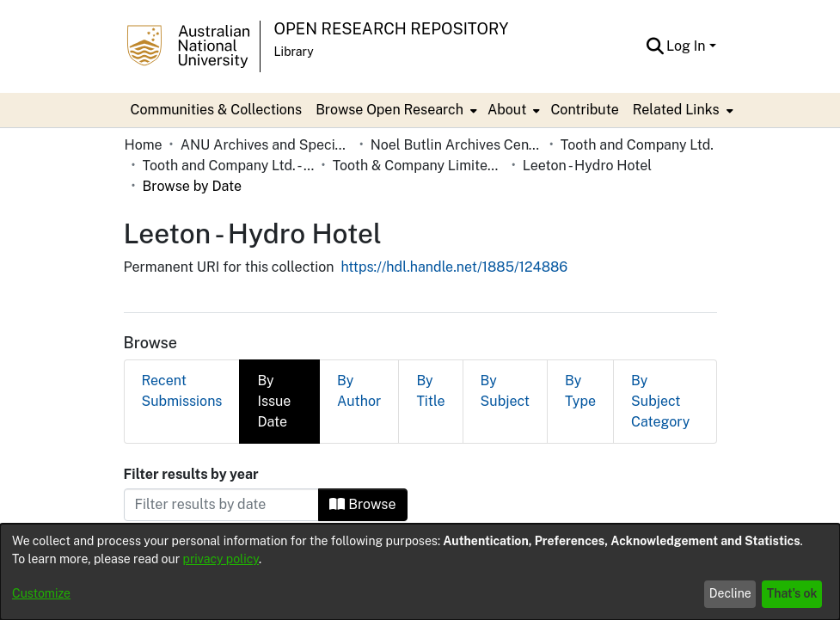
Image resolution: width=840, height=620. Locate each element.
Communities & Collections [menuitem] (217, 110)
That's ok (792, 593)
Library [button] (294, 52)
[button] (655, 46)
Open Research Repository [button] (392, 29)
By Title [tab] (430, 350)
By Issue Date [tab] (274, 360)
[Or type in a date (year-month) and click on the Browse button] (222, 463)
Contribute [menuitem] (584, 110)
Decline (730, 593)
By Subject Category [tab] (660, 360)
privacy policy (221, 559)
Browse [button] (362, 463)
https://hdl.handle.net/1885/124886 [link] (454, 226)
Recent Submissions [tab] (182, 350)
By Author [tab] (359, 350)
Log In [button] (687, 46)
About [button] (507, 110)
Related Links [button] (676, 110)
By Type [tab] (580, 350)
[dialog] (420, 572)
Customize (41, 593)
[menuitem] (395, 110)
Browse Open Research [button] (389, 110)
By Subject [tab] (505, 350)
